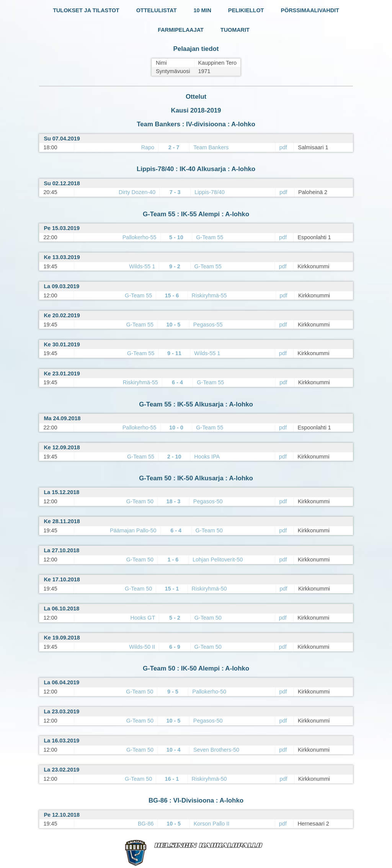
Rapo (148, 147)
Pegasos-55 (208, 325)
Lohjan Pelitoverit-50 (218, 560)
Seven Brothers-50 (216, 750)
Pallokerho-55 (140, 237)
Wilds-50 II (142, 647)
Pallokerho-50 (209, 692)
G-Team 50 (140, 501)
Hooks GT (143, 618)
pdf (283, 147)
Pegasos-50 (208, 501)
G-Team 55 (210, 237)
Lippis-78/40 (209, 192)
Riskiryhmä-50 (209, 589)
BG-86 (146, 824)
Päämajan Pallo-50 (133, 530)
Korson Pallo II (212, 824)
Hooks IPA (207, 457)
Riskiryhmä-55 (209, 295)
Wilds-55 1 (142, 266)
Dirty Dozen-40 (137, 192)
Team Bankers (211, 147)
